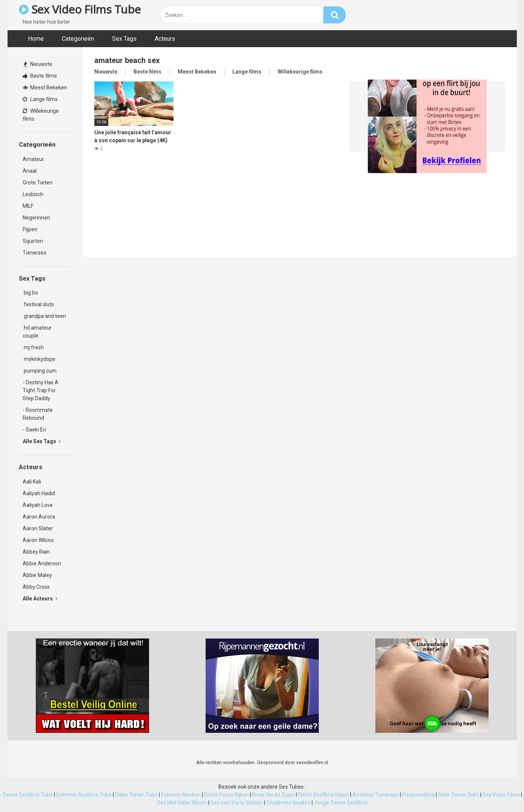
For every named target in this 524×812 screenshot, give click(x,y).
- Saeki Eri (34, 430)
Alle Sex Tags (42, 441)
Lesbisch (33, 194)
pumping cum (40, 371)
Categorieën (78, 39)
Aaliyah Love (38, 505)
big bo (30, 293)
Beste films (40, 76)
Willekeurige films (41, 115)
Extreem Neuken (181, 795)
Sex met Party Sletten (237, 803)
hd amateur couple (37, 332)
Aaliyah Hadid (39, 493)
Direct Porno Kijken (226, 795)
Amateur (33, 159)
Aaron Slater (38, 528)
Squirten (33, 241)
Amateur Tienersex (376, 795)
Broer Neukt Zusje (273, 795)
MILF (28, 206)
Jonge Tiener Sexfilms (341, 803)
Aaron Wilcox (38, 540)
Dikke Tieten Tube (136, 795)
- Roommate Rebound (38, 414)
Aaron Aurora (39, 517)
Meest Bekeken (45, 87)
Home (36, 39)
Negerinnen (36, 218)
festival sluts (38, 304)
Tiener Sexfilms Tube (28, 795)
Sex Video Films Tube (80, 9)
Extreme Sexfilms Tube (84, 795)
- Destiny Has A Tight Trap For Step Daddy (41, 390)
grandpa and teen (44, 316)
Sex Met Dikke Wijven (182, 803)
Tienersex (35, 253)
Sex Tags (124, 39)
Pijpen (30, 229)
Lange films (40, 99)
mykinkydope (39, 359)
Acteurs (165, 39)
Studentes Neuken (288, 803)
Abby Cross (36, 587)
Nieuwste (38, 64)
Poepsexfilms (418, 795)
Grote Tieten (38, 183)
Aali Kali (32, 482)
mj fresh (33, 347)
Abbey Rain (36, 552)
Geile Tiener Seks (459, 795)
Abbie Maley (37, 575)
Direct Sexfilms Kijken (323, 795)
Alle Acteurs (40, 599)
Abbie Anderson (42, 563)
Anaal (30, 171)
